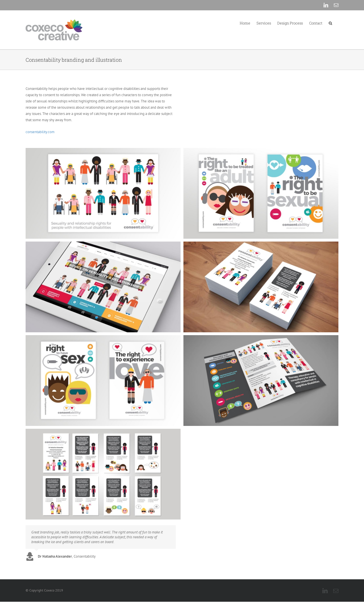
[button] (330, 23)
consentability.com (40, 132)
